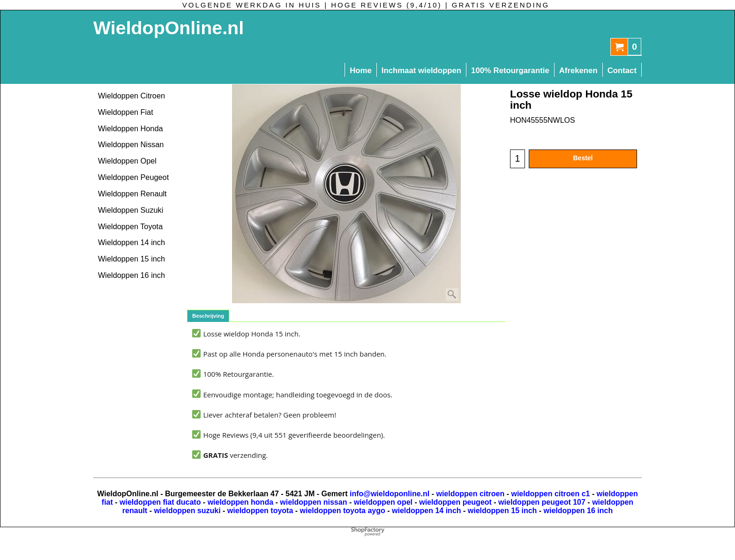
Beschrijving (208, 316)
